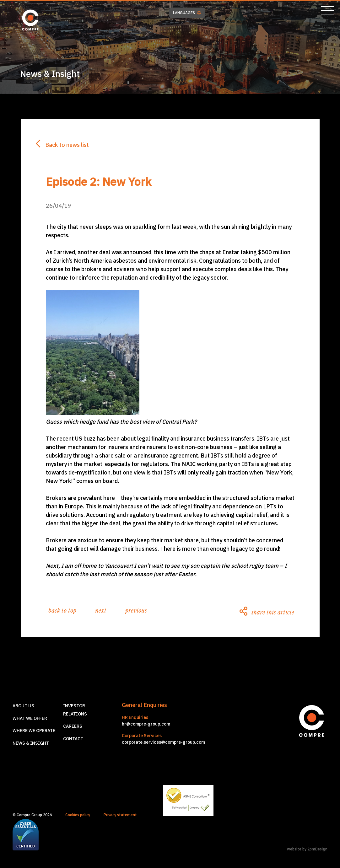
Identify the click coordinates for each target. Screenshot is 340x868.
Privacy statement (120, 815)
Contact (73, 739)
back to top (62, 611)
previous (136, 611)
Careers (73, 726)
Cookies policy (78, 815)
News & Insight (31, 743)
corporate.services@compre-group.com (163, 742)
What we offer (30, 718)
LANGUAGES (187, 13)
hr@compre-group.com (146, 724)
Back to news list (62, 145)
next (101, 611)
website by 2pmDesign (307, 849)
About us (23, 706)
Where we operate (34, 731)
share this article (267, 613)
